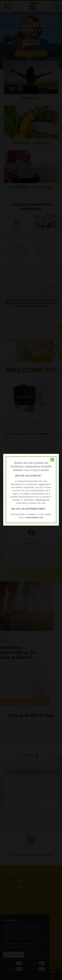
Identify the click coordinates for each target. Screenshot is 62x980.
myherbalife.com (34, 517)
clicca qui (41, 500)
